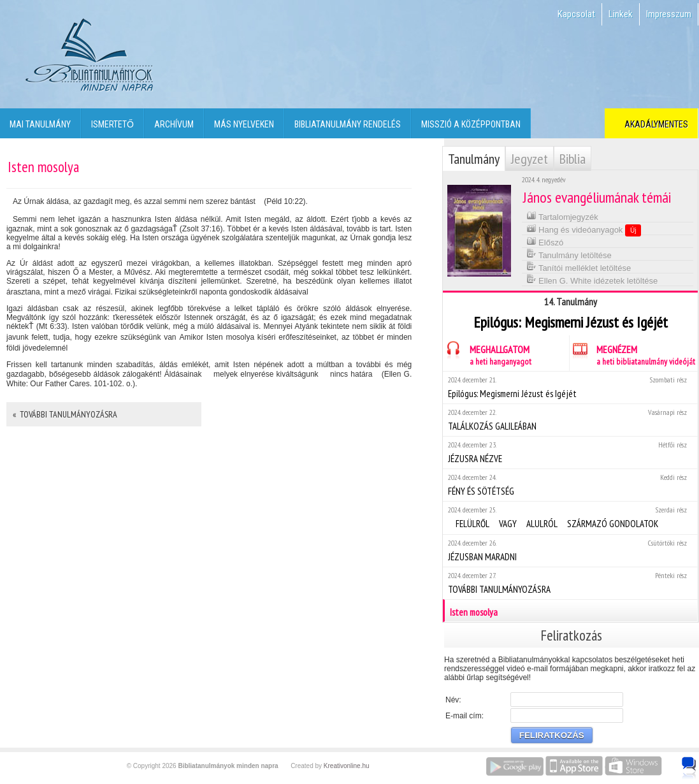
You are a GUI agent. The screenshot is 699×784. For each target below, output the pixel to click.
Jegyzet (530, 159)
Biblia (573, 159)
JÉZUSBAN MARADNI (570, 550)
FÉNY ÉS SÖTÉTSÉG (570, 485)
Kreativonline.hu (347, 766)
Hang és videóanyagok (584, 229)
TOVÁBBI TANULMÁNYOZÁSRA (570, 583)
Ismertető (112, 124)
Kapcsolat (576, 14)
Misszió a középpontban (471, 124)
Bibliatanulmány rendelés (348, 124)
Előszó (545, 241)
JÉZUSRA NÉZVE (570, 452)
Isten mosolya (571, 611)
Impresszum (669, 14)
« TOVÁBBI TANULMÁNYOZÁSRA (65, 414)
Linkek (621, 14)
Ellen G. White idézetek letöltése (592, 279)
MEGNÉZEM (632, 353)
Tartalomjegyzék (562, 216)
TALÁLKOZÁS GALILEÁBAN (570, 420)
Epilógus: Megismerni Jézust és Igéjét (570, 387)
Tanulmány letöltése (569, 254)
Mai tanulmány (40, 124)
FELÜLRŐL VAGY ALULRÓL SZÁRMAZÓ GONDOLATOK (570, 517)
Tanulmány (474, 159)
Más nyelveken (244, 124)
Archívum (174, 124)
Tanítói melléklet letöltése (579, 267)
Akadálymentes (654, 124)
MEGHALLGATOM (487, 353)
